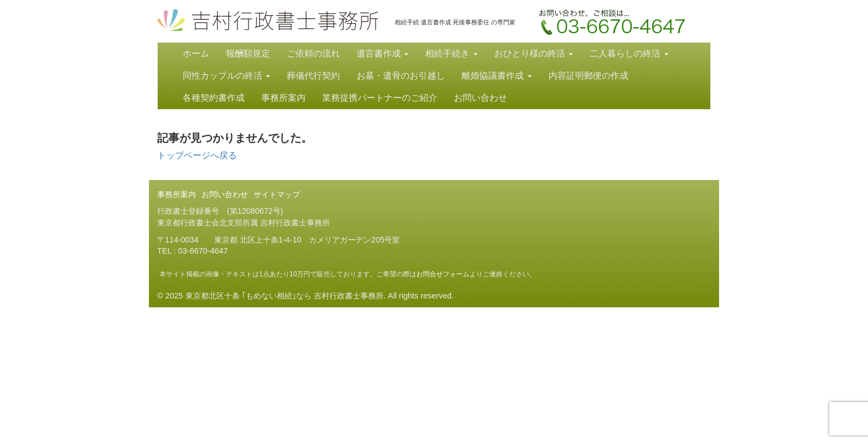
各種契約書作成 (214, 98)
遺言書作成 (383, 53)
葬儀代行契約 (313, 76)
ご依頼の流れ (313, 53)
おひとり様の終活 (534, 53)
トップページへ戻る (197, 155)
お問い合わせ (615, 25)
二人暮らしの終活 (629, 53)
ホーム (196, 53)
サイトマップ (277, 194)
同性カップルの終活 (226, 76)
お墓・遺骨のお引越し (401, 76)
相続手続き (451, 53)
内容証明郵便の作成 (588, 76)
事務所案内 (283, 98)
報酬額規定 (248, 53)
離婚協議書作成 (497, 76)
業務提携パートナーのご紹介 (380, 98)
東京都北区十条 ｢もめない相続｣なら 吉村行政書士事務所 (268, 20)
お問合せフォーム (443, 274)
